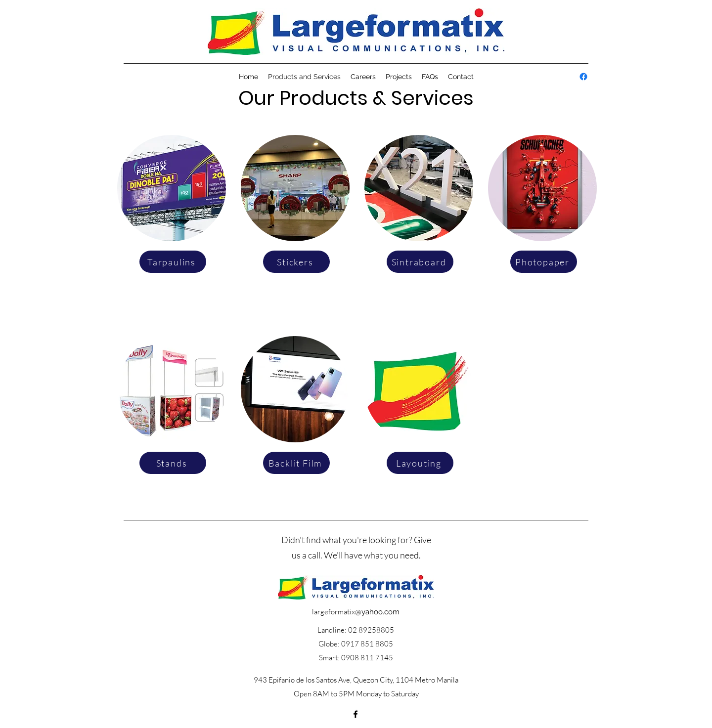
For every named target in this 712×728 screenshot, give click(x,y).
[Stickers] (296, 262)
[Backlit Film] (296, 463)
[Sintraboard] (420, 262)
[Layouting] (420, 463)
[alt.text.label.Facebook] (583, 77)
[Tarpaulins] (173, 262)
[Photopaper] (544, 262)
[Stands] (173, 463)
